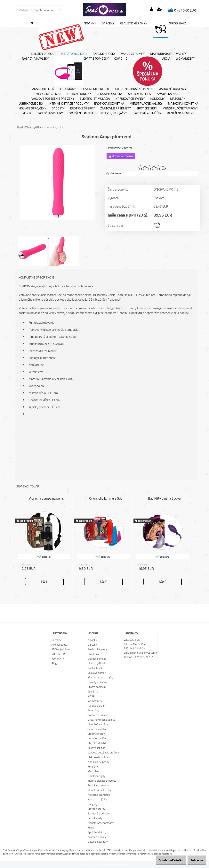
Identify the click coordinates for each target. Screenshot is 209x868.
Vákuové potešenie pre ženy (53, 99)
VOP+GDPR (58, 654)
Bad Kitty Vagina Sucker (165, 499)
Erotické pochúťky (147, 113)
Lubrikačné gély (31, 104)
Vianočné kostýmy (172, 89)
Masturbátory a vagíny (168, 54)
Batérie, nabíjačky (113, 113)
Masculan (178, 99)
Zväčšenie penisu (81, 113)
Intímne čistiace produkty (68, 104)
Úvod (20, 127)
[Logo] (105, 10)
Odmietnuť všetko (165, 860)
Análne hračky (104, 54)
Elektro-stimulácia (95, 99)
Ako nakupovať (60, 645)
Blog (54, 663)
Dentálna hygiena (181, 113)
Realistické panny (133, 23)
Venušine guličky (110, 94)
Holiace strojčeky (32, 108)
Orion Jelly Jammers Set (106, 499)
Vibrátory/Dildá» (74, 54)
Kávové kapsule (169, 94)
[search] (60, 10)
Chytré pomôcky (81, 71)
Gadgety (58, 108)
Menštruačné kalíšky (146, 104)
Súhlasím (195, 860)
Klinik (27, 113)
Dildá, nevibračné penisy (134, 89)
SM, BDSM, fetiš (140, 94)
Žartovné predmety (116, 108)
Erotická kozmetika (109, 104)
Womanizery (185, 59)
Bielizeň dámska (43, 54)
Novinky (68, 36)
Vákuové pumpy (133, 54)
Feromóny (68, 89)
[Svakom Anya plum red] (57, 147)
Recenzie (57, 640)
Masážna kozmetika (183, 104)
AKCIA (152, 71)
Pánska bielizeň (42, 89)
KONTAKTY (58, 659)
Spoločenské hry (50, 113)
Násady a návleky (35, 59)
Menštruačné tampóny (180, 108)
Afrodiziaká (170, 30)
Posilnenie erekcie (96, 89)
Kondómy (157, 99)
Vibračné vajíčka (49, 94)
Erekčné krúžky (79, 94)
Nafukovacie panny (130, 99)
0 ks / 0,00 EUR (185, 10)
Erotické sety (147, 108)
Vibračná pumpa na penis (46, 499)
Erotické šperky (82, 108)
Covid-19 (121, 59)
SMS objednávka (61, 649)
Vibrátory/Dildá (33, 127)
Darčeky (108, 23)
